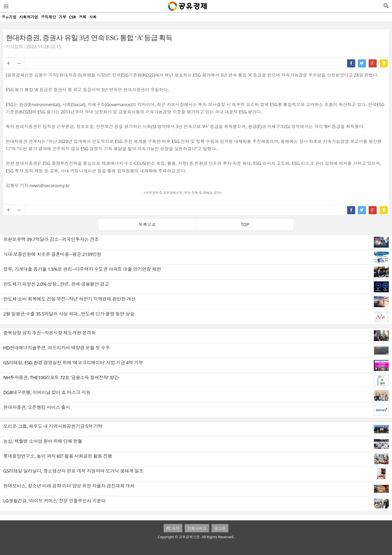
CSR (73, 17)
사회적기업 (29, 17)
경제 (83, 17)
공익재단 (48, 17)
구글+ (373, 63)
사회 (93, 17)
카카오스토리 (384, 63)
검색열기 (386, 6)
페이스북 (351, 63)
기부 (62, 17)
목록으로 (147, 225)
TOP (245, 225)
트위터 (362, 63)
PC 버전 (173, 528)
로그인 (220, 528)
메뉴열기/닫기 (6, 6)
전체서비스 (197, 528)
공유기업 (9, 17)
